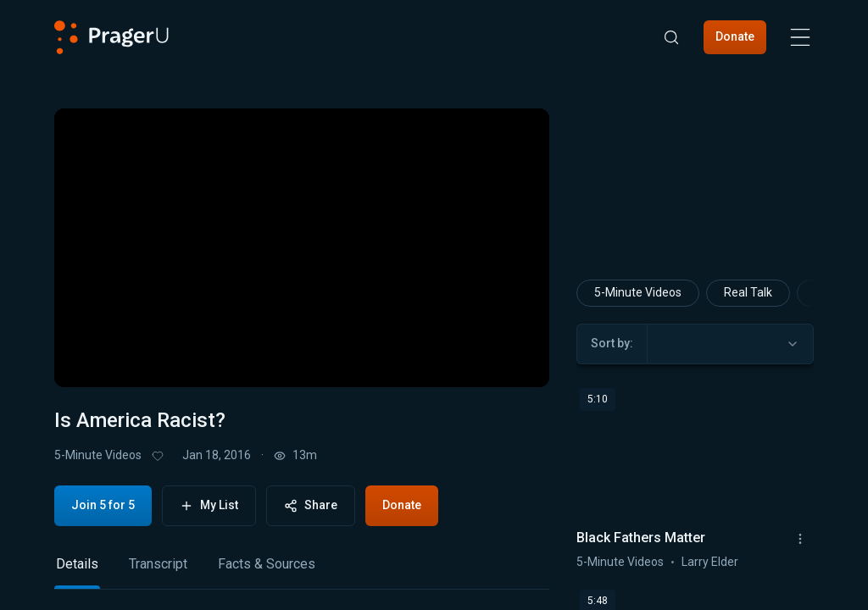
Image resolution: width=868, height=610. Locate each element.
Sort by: (612, 343)
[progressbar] (306, 358)
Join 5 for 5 (103, 505)
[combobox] (730, 343)
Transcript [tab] (158, 564)
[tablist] (302, 571)
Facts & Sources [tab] (267, 564)
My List (209, 505)
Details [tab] (77, 564)
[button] (88, 358)
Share (311, 505)
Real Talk (748, 292)
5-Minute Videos (98, 455)
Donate (735, 36)
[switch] (480, 358)
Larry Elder (710, 561)
